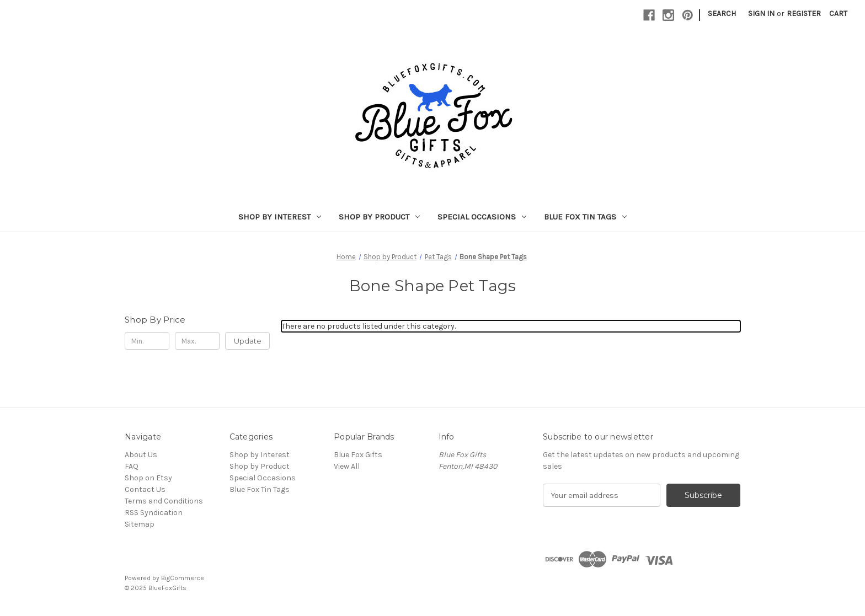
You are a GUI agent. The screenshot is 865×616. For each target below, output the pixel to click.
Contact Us (145, 489)
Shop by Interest (280, 217)
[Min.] (147, 341)
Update (248, 341)
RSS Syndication (154, 513)
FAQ (132, 466)
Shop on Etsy (148, 478)
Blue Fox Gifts (358, 455)
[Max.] (197, 341)
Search (722, 14)
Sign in (761, 14)
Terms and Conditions (164, 501)
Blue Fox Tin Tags (585, 217)
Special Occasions (482, 217)
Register (804, 14)
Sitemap (140, 524)
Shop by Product (379, 217)
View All (347, 466)
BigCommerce (183, 578)
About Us (141, 455)
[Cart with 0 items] (838, 14)
